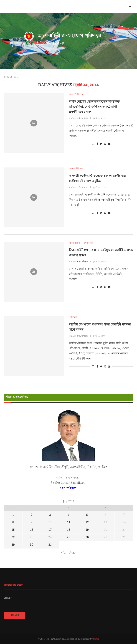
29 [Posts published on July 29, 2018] (13, 545)
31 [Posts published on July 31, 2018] (50, 545)
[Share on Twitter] (101, 144)
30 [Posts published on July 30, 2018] (32, 545)
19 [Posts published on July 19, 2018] (87, 530)
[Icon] (34, 123)
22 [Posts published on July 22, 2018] (13, 537)
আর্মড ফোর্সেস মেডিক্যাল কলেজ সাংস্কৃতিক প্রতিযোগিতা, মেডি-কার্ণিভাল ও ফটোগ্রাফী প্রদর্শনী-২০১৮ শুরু (94, 107)
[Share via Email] (109, 144)
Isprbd (96, 639)
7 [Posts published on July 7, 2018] (124, 515)
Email (8, 598)
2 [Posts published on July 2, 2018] (31, 515)
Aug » (73, 553)
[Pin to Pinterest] (105, 144)
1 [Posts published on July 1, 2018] (13, 515)
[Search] (130, 6)
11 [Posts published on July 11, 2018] (68, 522)
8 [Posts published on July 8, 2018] (13, 522)
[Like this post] (93, 144)
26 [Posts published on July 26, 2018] (87, 537)
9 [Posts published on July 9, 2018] (31, 522)
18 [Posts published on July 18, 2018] (68, 530)
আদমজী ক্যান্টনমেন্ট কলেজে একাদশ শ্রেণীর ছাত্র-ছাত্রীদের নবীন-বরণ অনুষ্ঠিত (98, 179)
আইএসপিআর (82, 118)
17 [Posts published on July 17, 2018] (50, 530)
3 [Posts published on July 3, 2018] (50, 515)
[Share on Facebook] (97, 144)
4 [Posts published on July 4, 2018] (68, 515)
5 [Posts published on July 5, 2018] (87, 515)
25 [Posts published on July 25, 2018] (68, 537)
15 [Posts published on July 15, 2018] (13, 530)
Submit (14, 615)
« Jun (64, 553)
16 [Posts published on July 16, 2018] (32, 530)
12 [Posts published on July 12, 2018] (87, 522)
